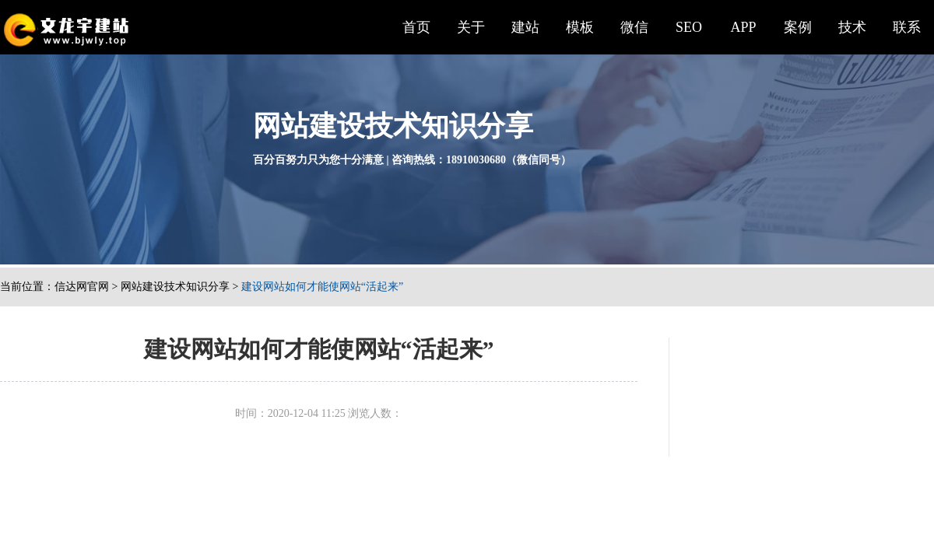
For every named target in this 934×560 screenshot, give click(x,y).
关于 (471, 27)
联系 (907, 27)
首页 (416, 27)
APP (743, 27)
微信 (634, 27)
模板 (580, 27)
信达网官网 (82, 287)
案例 (798, 27)
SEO (689, 27)
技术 (852, 27)
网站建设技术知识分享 (175, 287)
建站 (525, 27)
